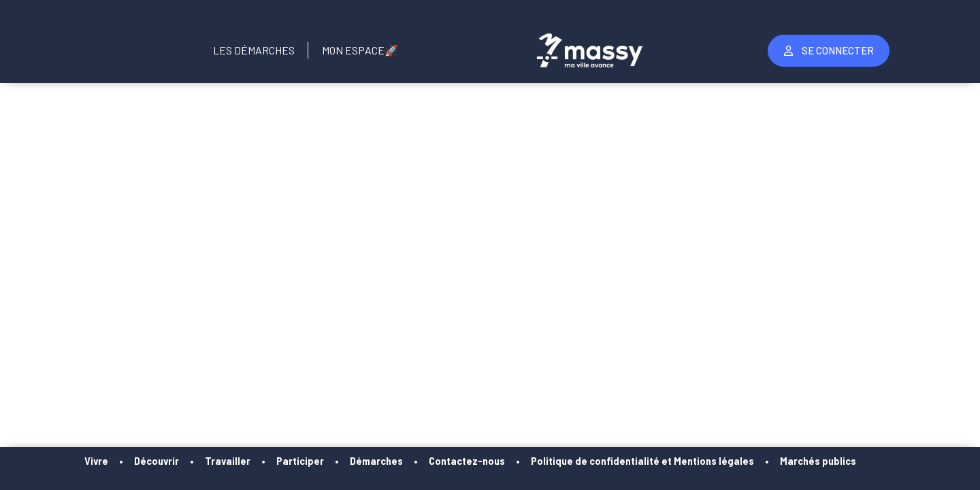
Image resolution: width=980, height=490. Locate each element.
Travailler (253, 461)
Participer (325, 461)
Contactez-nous (492, 461)
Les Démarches (254, 50)
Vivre (121, 461)
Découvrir (182, 461)
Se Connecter (829, 50)
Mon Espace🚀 (360, 50)
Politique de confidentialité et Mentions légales (668, 461)
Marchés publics (843, 461)
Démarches (402, 461)
